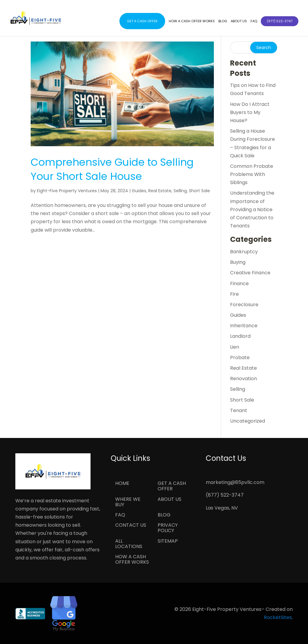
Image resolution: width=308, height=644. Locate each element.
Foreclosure (244, 305)
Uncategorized (248, 421)
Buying (238, 262)
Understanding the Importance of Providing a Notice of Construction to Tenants (252, 209)
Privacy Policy (168, 528)
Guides (139, 191)
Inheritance (244, 326)
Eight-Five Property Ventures (67, 191)
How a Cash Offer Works (192, 21)
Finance (239, 283)
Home (122, 484)
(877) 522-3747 (225, 495)
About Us (239, 21)
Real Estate (160, 191)
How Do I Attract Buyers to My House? (250, 112)
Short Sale (199, 191)
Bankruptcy (244, 252)
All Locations (129, 544)
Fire (234, 294)
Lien (235, 347)
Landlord (240, 336)
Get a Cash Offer (142, 21)
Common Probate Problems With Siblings (252, 174)
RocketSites (278, 617)
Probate (240, 357)
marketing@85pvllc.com (235, 482)
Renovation (243, 379)
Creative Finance (250, 273)
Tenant (239, 410)
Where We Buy (128, 502)
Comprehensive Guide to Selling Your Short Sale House (112, 169)
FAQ (254, 21)
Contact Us (131, 525)
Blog (223, 21)
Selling (180, 191)
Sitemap (168, 541)
